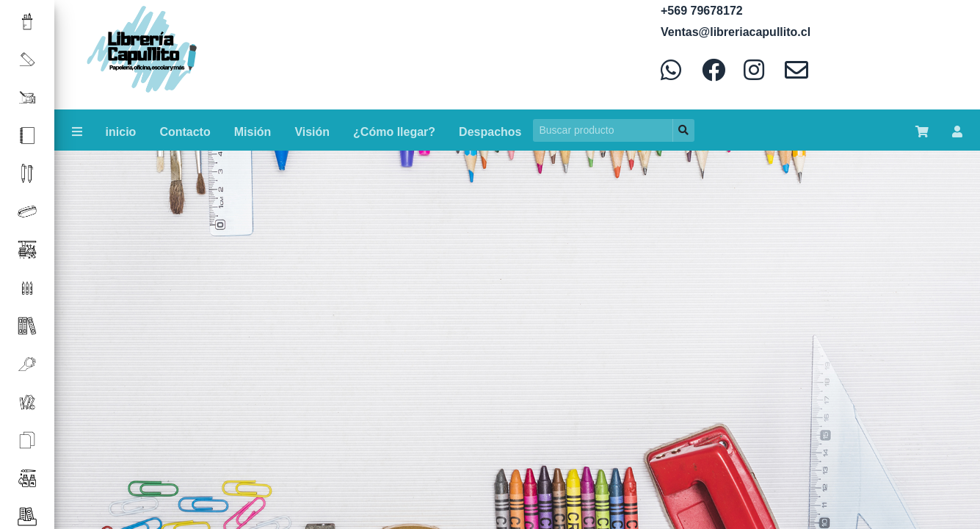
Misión (253, 132)
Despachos (490, 132)
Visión (312, 132)
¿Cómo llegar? (394, 132)
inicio (121, 132)
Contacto (185, 132)
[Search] (603, 130)
